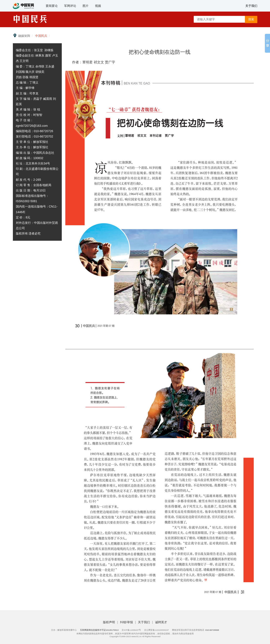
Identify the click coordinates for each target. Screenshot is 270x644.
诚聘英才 (161, 622)
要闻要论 (52, 6)
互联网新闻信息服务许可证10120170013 (99, 630)
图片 (86, 6)
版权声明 (109, 622)
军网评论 (70, 6)
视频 (98, 6)
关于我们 (251, 6)
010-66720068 (212, 630)
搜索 (251, 19)
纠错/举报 (127, 622)
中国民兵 (41, 36)
